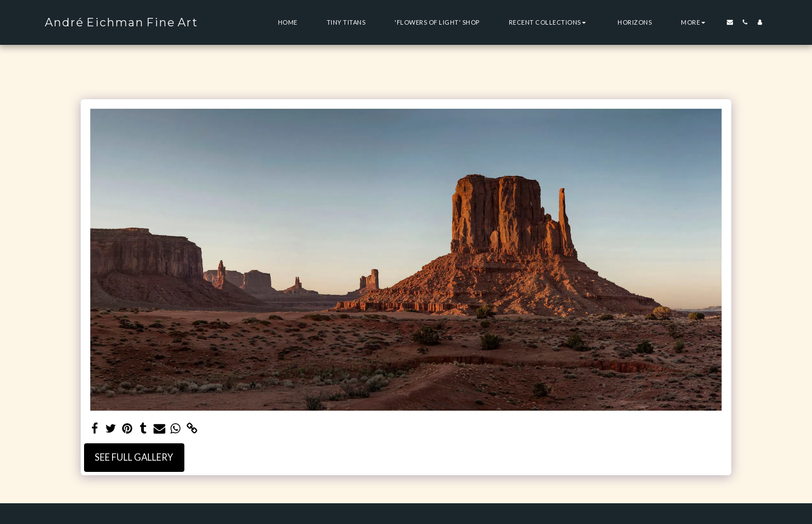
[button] (549, 22)
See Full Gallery (134, 457)
